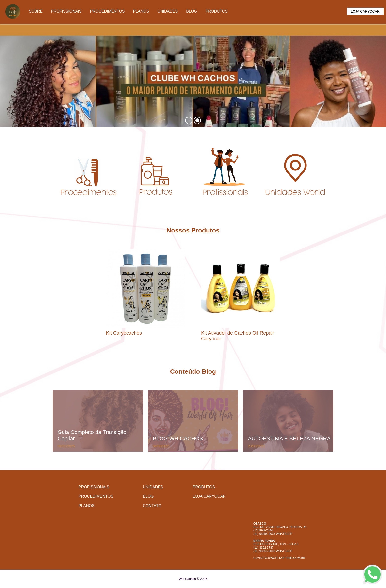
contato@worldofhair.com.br (279, 558)
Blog (192, 11)
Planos (141, 11)
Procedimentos (107, 11)
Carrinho (338, 12)
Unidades (168, 11)
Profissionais (66, 11)
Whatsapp (286, 510)
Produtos (217, 11)
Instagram (260, 510)
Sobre (36, 11)
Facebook (273, 510)
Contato (152, 506)
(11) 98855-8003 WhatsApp (273, 534)
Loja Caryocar (365, 11)
